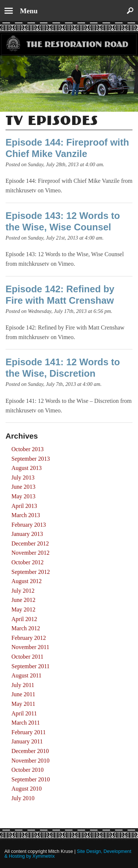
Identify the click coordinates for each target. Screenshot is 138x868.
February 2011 (29, 732)
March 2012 (26, 628)
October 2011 (27, 657)
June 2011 (23, 694)
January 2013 (27, 534)
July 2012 (23, 591)
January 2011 (27, 741)
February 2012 (29, 638)
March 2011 (26, 723)
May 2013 (23, 496)
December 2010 (30, 751)
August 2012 (26, 581)
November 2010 (31, 761)
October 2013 (28, 449)
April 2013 (24, 506)
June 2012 (23, 600)
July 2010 (23, 798)
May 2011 (23, 704)
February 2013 (29, 525)
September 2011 (31, 666)
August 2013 (26, 468)
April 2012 (24, 619)
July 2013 (23, 477)
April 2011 (24, 713)
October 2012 (28, 562)
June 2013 (23, 487)
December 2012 (30, 543)
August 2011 (26, 675)
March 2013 (26, 515)
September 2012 (31, 572)
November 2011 (30, 647)
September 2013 (31, 459)
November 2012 (31, 553)
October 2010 (28, 770)
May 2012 (23, 609)
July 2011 (23, 685)
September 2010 (31, 779)
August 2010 (26, 789)
